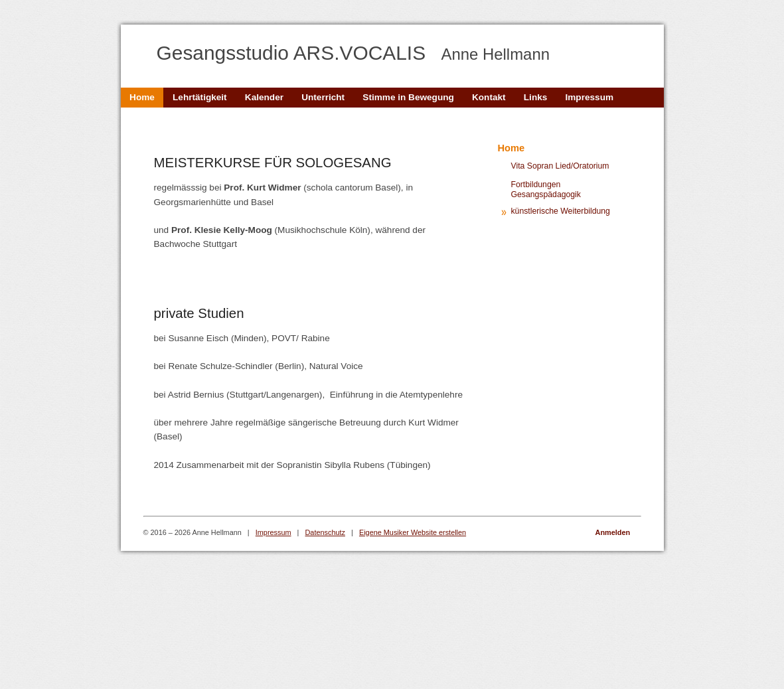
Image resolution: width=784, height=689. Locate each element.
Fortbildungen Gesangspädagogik (546, 190)
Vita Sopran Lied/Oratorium (560, 166)
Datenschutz (325, 532)
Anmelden (613, 532)
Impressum (274, 532)
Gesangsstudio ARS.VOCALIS (353, 53)
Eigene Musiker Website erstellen (413, 532)
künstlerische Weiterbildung (561, 211)
